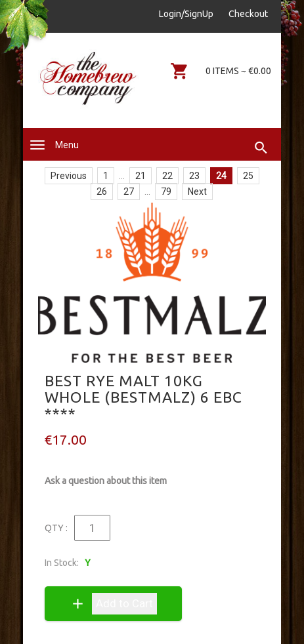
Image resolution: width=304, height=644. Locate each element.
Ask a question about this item (106, 481)
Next (197, 191)
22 (167, 176)
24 (221, 176)
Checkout (248, 14)
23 (194, 176)
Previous (69, 176)
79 (166, 191)
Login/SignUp (186, 14)
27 (129, 191)
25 (248, 176)
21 (141, 176)
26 (102, 191)
